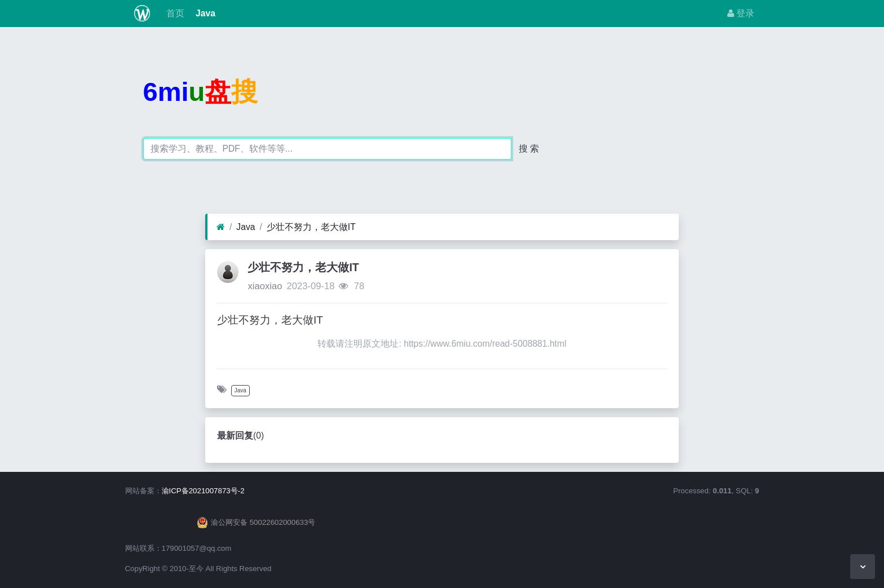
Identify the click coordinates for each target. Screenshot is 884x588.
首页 (174, 13)
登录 (741, 13)
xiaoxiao (265, 286)
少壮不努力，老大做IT (311, 227)
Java (204, 13)
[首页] (221, 227)
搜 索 (529, 149)
